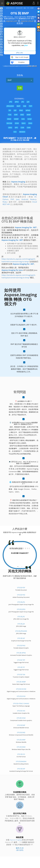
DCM (17, 123)
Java (18, 199)
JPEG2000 (10, 106)
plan (26, 45)
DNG (30, 123)
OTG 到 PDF (21, 588)
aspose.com (12, 21)
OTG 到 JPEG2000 (21, 631)
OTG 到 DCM (21, 696)
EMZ (22, 115)
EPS (16, 128)
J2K (28, 102)
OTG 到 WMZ (21, 747)
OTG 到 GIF (21, 638)
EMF (16, 115)
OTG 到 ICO (21, 754)
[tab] (18, 566)
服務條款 (29, 66)
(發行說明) (20, 850)
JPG (11, 102)
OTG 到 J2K (21, 624)
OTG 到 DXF (21, 769)
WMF (29, 115)
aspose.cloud (27, 21)
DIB (25, 106)
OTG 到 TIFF (21, 660)
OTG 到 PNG (21, 646)
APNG (28, 110)
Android (25, 199)
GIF (15, 110)
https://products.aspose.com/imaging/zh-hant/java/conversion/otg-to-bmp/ (19, 276)
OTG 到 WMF (21, 740)
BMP (20, 80)
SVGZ (30, 119)
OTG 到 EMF (21, 725)
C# (35, 197)
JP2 (23, 102)
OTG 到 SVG (21, 711)
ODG (10, 128)
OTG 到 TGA (21, 674)
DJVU (24, 123)
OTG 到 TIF (21, 667)
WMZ (9, 119)
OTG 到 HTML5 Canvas (21, 703)
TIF (10, 110)
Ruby (5, 202)
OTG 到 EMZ (21, 732)
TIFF (30, 106)
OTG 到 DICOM (21, 689)
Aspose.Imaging (16, 840)
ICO (15, 132)
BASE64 (22, 132)
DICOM (9, 123)
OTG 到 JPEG (21, 609)
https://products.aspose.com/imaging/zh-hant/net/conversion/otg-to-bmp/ (19, 260)
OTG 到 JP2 (21, 617)
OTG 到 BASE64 (21, 761)
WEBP (16, 119)
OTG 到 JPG (21, 602)
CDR (22, 128)
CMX (29, 128)
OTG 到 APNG (21, 653)
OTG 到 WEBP (21, 682)
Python (6, 199)
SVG (23, 119)
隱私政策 (35, 66)
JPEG (17, 102)
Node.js (33, 199)
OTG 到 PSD (21, 595)
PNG (21, 110)
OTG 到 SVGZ (21, 718)
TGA (10, 115)
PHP (12, 199)
